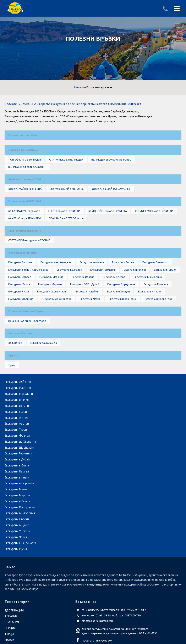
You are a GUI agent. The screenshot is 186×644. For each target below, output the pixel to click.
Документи (36, 611)
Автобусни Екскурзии (19, 598)
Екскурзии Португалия (122, 311)
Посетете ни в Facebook (97, 569)
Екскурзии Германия (102, 294)
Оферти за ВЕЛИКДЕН (25, 153)
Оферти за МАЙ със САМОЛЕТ (113, 199)
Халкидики (15, 380)
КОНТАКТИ (135, 611)
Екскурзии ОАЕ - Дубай (84, 311)
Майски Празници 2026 (24, 188)
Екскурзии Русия (18, 320)
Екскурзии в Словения (79, 466)
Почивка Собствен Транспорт (30, 342)
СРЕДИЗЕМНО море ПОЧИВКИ (155, 225)
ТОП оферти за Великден (24, 165)
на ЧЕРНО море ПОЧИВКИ (24, 234)
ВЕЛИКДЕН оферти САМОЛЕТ (27, 173)
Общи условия (79, 611)
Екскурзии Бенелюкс (156, 286)
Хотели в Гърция (20, 368)
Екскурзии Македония (147, 303)
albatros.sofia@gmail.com (98, 549)
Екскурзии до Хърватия (56, 328)
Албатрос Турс (15, 611)
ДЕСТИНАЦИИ (14, 539)
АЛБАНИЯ (11, 545)
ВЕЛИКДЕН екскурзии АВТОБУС (112, 165)
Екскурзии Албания (92, 286)
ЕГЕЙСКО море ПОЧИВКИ (64, 225)
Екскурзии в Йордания (137, 454)
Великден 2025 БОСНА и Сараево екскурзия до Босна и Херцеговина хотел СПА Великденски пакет (73, 104)
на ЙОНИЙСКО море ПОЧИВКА (108, 225)
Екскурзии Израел (19, 303)
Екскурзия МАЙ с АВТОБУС (67, 199)
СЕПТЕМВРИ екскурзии (25, 248)
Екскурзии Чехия (90, 328)
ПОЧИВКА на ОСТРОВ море (66, 234)
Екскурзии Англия (124, 286)
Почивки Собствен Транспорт (27, 354)
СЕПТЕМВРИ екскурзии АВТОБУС (29, 260)
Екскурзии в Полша (135, 460)
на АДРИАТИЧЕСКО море (24, 225)
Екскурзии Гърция (165, 294)
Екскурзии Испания (51, 303)
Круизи (13, 394)
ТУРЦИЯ (10, 562)
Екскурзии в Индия (76, 454)
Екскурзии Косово (114, 303)
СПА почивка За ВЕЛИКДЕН (66, 165)
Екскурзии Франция (20, 328)
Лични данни (56, 611)
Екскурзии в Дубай (76, 448)
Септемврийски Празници (22, 592)
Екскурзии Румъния (156, 311)
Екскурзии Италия (82, 303)
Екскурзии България (69, 294)
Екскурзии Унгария (149, 320)
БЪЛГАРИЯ (12, 551)
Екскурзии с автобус (23, 136)
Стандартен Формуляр (108, 611)
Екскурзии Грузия (134, 294)
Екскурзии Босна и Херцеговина (28, 294)
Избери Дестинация (23, 274)
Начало (80, 87)
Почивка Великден (17, 580)
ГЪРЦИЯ (10, 556)
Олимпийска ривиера (43, 380)
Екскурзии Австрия (20, 286)
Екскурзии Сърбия (86, 320)
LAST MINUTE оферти (19, 574)
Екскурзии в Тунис (17, 472)
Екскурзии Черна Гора (159, 328)
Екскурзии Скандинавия (52, 320)
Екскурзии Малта (19, 311)
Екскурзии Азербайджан (56, 286)
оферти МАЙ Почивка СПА (25, 199)
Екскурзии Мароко (50, 311)
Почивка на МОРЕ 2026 (24, 214)
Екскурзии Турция (118, 320)
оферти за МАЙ (15, 586)
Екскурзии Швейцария (123, 328)
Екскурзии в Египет (135, 448)
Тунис (11, 406)
